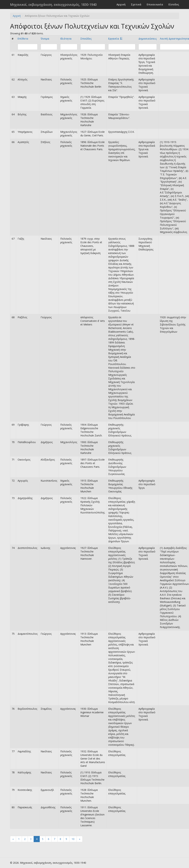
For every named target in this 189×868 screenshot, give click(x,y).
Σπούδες (86, 39)
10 (73, 839)
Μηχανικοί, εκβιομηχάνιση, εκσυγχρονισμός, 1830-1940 (53, 4)
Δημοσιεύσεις (148, 39)
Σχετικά (136, 4)
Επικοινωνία (155, 4)
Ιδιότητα (66, 39)
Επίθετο (23, 39)
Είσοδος (174, 4)
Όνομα (45, 39)
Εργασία (114, 39)
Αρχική (121, 4)
